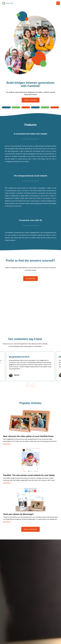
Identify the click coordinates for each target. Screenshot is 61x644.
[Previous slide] (28, 385)
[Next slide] (33, 385)
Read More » (7, 444)
